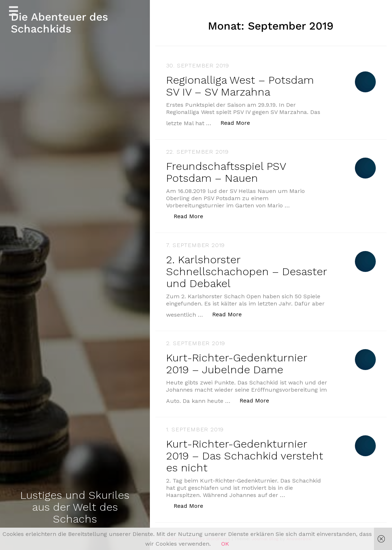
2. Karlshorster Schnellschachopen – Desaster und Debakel (246, 271)
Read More (239, 122)
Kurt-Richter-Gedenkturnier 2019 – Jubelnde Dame (237, 364)
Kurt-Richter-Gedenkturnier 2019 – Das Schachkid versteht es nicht (245, 456)
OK (225, 544)
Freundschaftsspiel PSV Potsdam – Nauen (226, 172)
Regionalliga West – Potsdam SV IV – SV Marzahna (240, 86)
